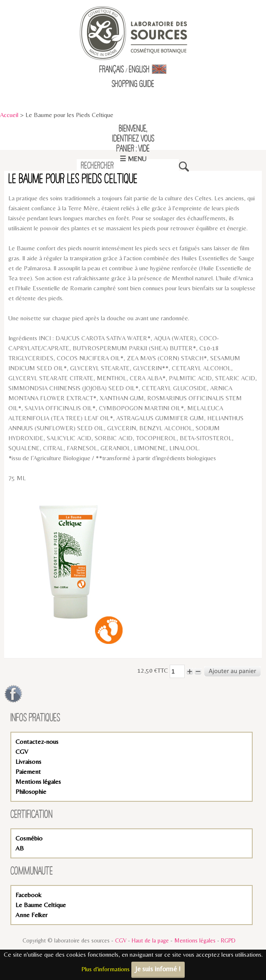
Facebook (28, 895)
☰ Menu (133, 159)
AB (20, 848)
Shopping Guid (132, 85)
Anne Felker (31, 915)
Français (112, 70)
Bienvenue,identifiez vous (133, 134)
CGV (22, 752)
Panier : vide (133, 149)
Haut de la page (150, 940)
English (148, 70)
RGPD (228, 940)
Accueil (9, 115)
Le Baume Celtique (41, 905)
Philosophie (31, 792)
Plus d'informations (105, 969)
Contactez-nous (37, 742)
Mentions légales (38, 782)
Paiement (28, 772)
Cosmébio (29, 838)
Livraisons (28, 762)
